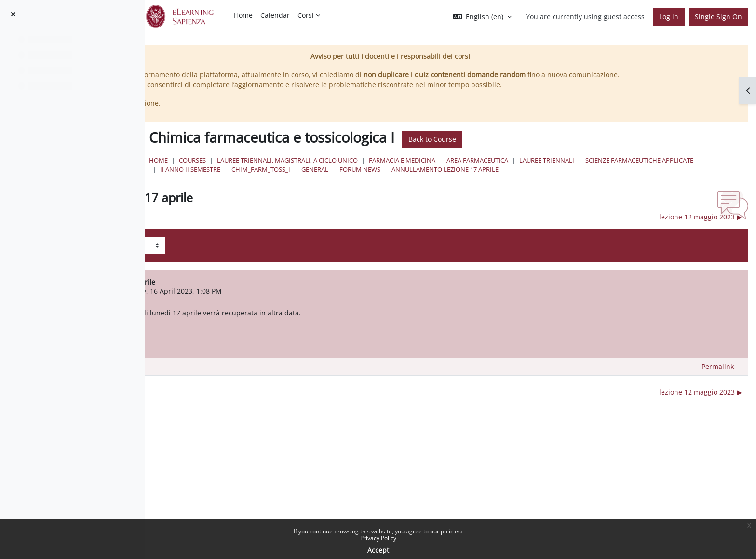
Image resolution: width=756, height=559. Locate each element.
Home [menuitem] (243, 15)
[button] (482, 17)
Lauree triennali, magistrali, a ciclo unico (428, 170)
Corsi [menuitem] (306, 15)
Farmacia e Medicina (542, 170)
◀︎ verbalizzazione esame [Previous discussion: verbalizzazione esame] (235, 237)
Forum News (619, 179)
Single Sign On (718, 17)
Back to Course (573, 150)
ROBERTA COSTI (258, 311)
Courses (333, 170)
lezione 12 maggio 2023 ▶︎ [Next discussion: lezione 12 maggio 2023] (701, 237)
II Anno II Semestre (450, 179)
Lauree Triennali (687, 170)
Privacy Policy (378, 538)
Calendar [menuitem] (275, 15)
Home (299, 170)
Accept (378, 550)
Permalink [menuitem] (718, 386)
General (574, 179)
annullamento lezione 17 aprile (354, 189)
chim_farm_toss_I (520, 179)
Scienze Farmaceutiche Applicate (354, 179)
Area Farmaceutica (618, 170)
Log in (669, 17)
